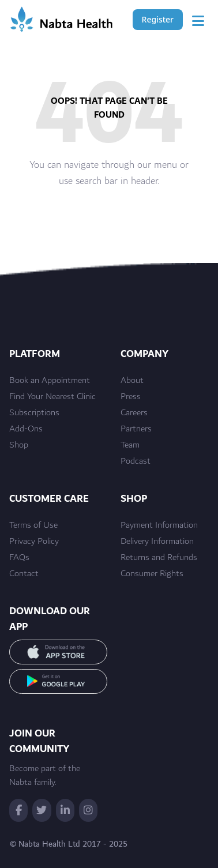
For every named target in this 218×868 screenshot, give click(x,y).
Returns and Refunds (159, 558)
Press (131, 397)
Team (130, 445)
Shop (19, 445)
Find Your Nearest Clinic (52, 397)
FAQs (19, 558)
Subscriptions (34, 413)
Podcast (136, 461)
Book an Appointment (50, 381)
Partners (136, 429)
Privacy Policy (34, 542)
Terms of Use (33, 525)
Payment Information (159, 525)
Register (158, 19)
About (132, 381)
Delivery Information (157, 542)
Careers (134, 413)
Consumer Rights (152, 574)
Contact (24, 574)
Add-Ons (26, 429)
